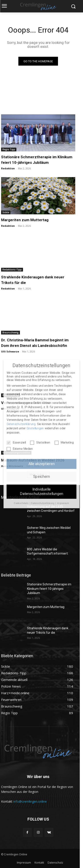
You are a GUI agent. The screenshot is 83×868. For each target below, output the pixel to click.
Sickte (6, 212)
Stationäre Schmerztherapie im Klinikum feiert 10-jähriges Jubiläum (49, 589)
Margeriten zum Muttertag (25, 220)
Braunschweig (11, 332)
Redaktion (8, 168)
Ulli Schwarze (10, 351)
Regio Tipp (9, 149)
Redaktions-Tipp (12, 270)
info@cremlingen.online (30, 801)
